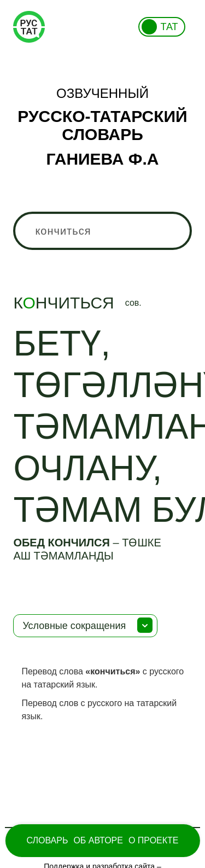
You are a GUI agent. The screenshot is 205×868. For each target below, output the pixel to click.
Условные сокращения (74, 626)
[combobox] (102, 231)
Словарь (47, 840)
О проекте (154, 840)
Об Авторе (98, 840)
